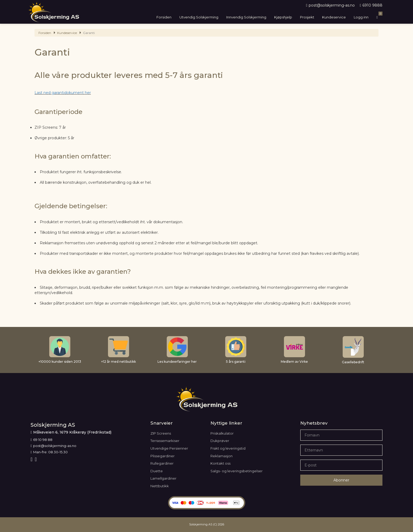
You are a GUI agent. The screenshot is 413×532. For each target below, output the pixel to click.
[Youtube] (36, 459)
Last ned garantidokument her (63, 93)
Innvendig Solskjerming (246, 17)
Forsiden (164, 17)
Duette (157, 471)
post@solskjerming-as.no (330, 5)
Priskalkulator (222, 433)
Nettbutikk (160, 486)
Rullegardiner (162, 463)
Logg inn (361, 17)
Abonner (341, 480)
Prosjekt (307, 17)
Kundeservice (334, 17)
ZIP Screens (161, 433)
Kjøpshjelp (283, 17)
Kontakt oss (220, 463)
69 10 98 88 (41, 440)
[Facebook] (32, 459)
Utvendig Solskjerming (199, 17)
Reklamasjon (222, 456)
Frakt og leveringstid (228, 448)
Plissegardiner (163, 456)
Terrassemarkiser (165, 441)
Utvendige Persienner (169, 448)
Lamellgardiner (163, 478)
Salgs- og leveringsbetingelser (237, 471)
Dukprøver (220, 441)
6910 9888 (371, 5)
